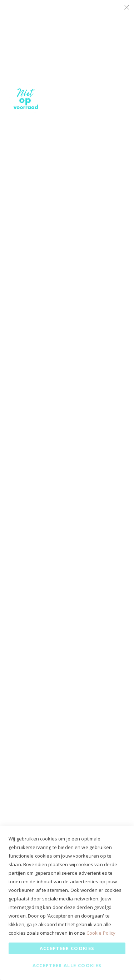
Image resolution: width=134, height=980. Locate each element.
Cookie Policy (101, 933)
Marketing (114, 92)
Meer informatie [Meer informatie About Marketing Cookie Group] (106, 169)
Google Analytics (114, 186)
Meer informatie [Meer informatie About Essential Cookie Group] (106, 74)
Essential (114, 14)
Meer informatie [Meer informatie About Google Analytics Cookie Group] (106, 238)
